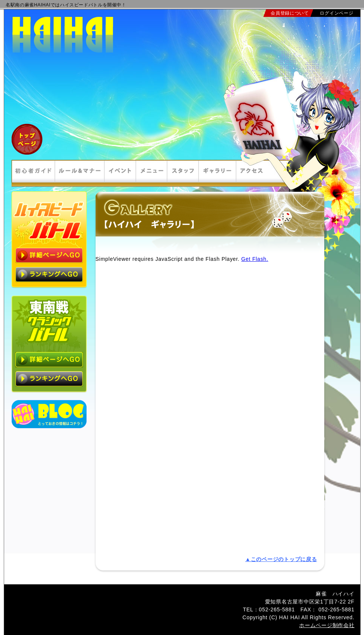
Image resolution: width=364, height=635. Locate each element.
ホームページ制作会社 (327, 625)
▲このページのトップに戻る (281, 559)
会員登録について (290, 13)
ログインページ (336, 13)
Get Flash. (255, 259)
